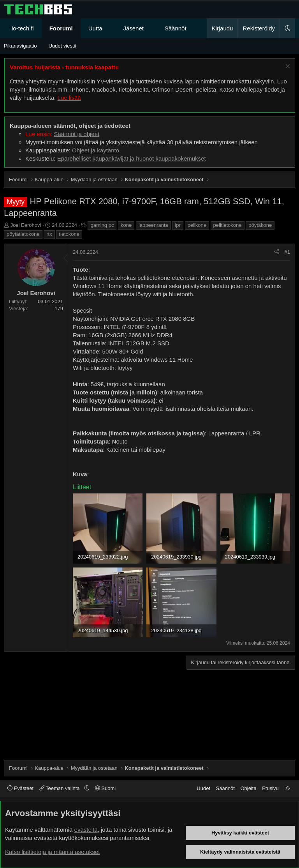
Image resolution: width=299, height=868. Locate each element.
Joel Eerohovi (26, 225)
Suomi (105, 788)
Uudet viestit (62, 46)
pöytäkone (260, 225)
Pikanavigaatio (20, 46)
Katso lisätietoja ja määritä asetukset (52, 852)
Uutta (95, 28)
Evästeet (20, 788)
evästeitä (86, 830)
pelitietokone (228, 225)
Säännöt (176, 28)
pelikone (197, 225)
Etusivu (270, 788)
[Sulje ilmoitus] (287, 67)
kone (126, 225)
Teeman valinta (60, 788)
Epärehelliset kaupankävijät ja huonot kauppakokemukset (132, 158)
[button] (109, 28)
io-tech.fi (23, 28)
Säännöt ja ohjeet (77, 134)
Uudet (203, 788)
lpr (178, 225)
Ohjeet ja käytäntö (96, 150)
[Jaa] (277, 252)
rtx (49, 234)
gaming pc (102, 225)
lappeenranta (153, 225)
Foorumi (61, 28)
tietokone (69, 234)
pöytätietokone (23, 234)
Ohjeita (248, 788)
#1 (287, 252)
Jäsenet (133, 28)
